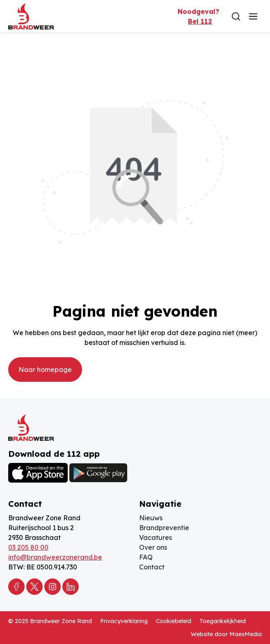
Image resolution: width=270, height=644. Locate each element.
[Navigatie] (253, 16)
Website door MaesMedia (226, 634)
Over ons (153, 547)
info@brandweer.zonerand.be (55, 557)
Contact (152, 567)
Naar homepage (45, 370)
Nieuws (151, 518)
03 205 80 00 (28, 547)
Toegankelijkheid (223, 621)
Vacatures (156, 537)
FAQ (146, 557)
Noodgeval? (198, 17)
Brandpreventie (164, 528)
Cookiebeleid (174, 621)
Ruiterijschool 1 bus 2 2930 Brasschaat (41, 533)
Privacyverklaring (124, 621)
